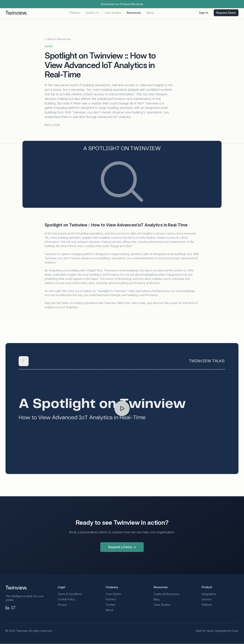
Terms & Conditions (70, 594)
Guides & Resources (167, 594)
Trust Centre (113, 594)
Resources (134, 14)
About (150, 14)
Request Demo (226, 14)
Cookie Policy (66, 599)
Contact (110, 605)
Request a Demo (122, 547)
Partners (111, 599)
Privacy (62, 605)
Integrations (209, 594)
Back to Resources (58, 39)
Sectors (92, 14)
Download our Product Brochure (122, 4)
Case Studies (113, 14)
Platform (75, 14)
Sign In (204, 14)
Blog (157, 599)
